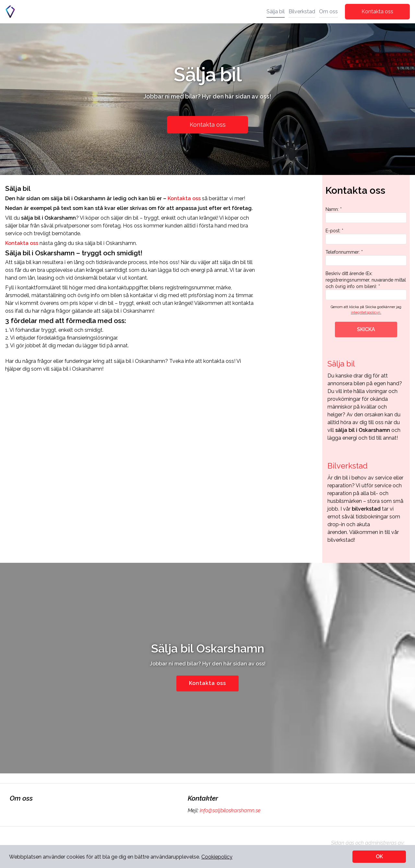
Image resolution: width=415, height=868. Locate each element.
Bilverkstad (302, 12)
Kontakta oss (377, 12)
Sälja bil (276, 12)
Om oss (328, 12)
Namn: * (366, 215)
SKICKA (366, 329)
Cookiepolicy (217, 857)
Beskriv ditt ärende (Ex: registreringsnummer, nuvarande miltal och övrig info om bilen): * (366, 285)
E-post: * (366, 236)
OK (379, 856)
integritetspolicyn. (366, 312)
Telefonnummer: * (366, 258)
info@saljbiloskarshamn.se (230, 810)
